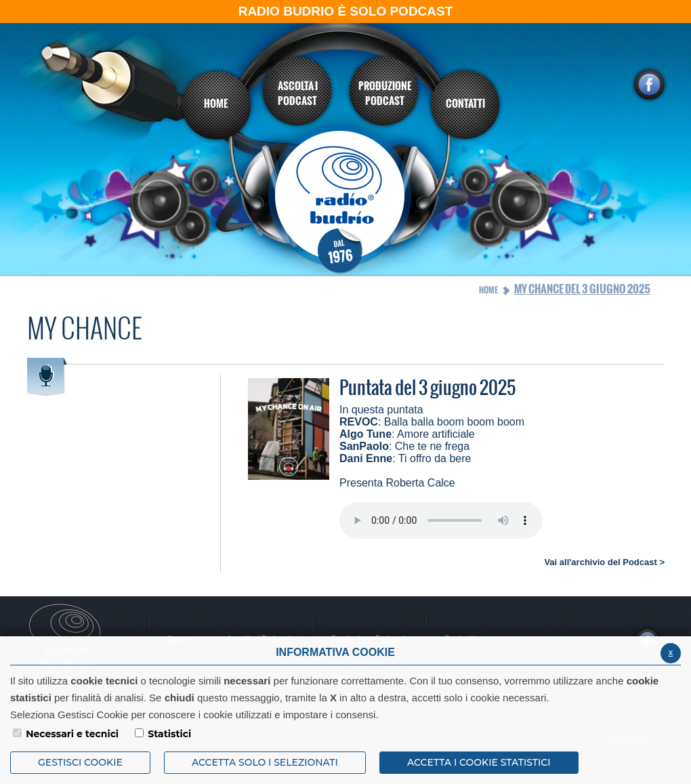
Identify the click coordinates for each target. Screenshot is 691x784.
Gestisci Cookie (80, 762)
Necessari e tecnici (72, 734)
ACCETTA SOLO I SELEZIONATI (265, 762)
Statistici (169, 734)
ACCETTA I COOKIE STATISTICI (479, 762)
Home (488, 290)
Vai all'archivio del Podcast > (604, 562)
